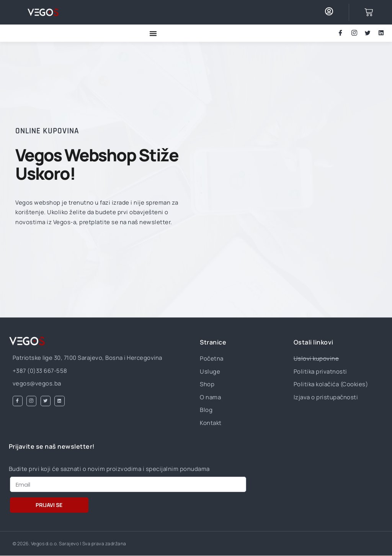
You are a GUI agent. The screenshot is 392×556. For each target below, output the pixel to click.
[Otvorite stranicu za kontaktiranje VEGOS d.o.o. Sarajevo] (43, 12)
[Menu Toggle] (153, 33)
